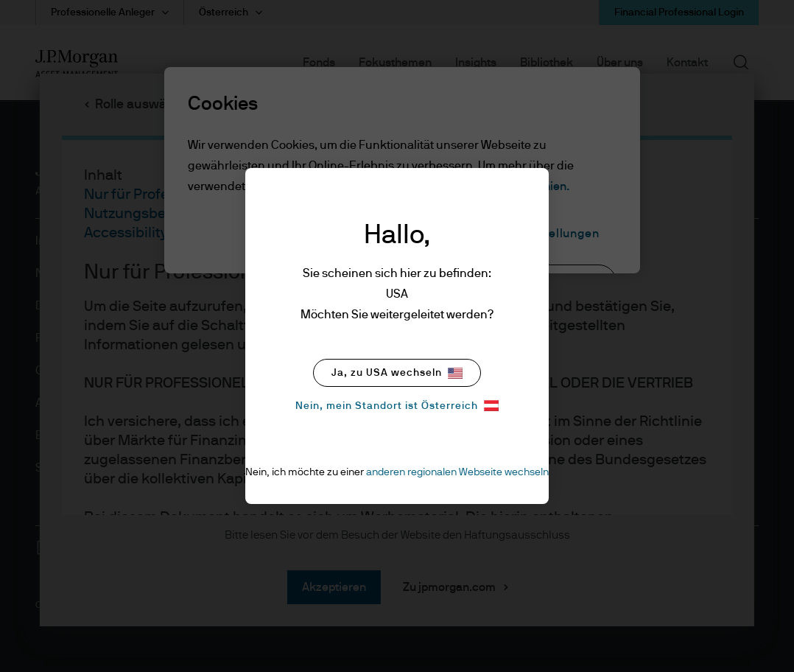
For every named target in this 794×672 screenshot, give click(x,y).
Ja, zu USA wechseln (397, 373)
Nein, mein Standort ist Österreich (397, 406)
